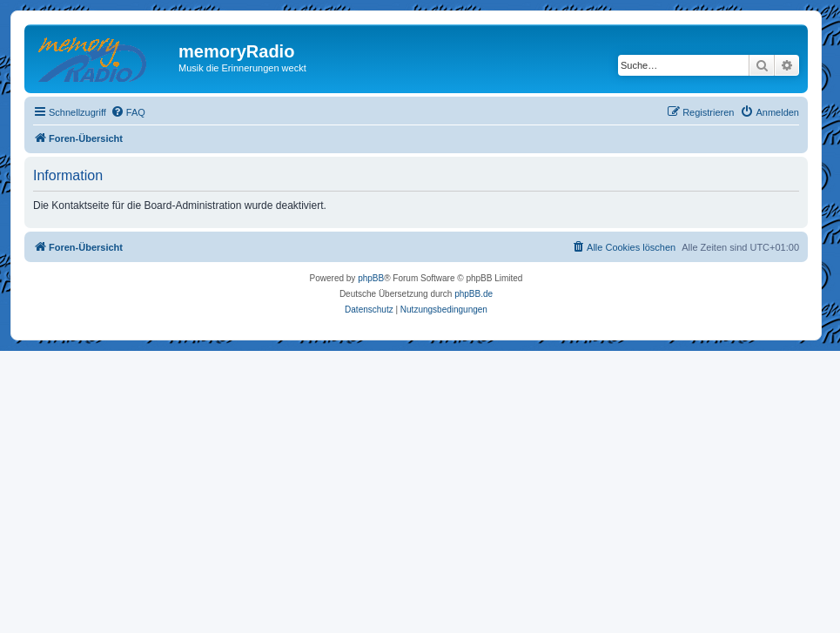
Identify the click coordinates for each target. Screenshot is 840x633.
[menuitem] (128, 112)
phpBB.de (474, 294)
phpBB (371, 278)
